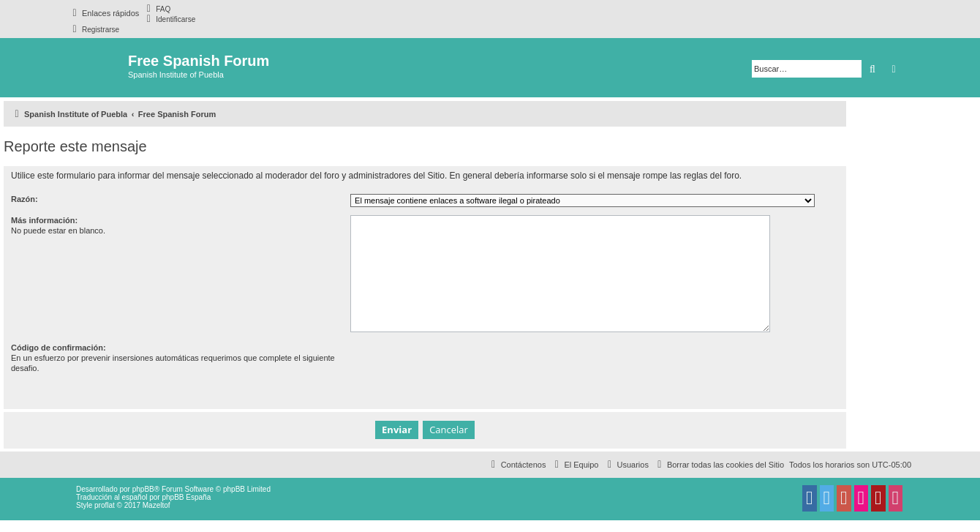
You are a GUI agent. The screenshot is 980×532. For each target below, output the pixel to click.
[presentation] (461, 371)
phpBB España (186, 497)
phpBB (143, 489)
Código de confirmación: (59, 348)
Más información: (44, 220)
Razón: (24, 199)
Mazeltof (157, 505)
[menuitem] (157, 9)
